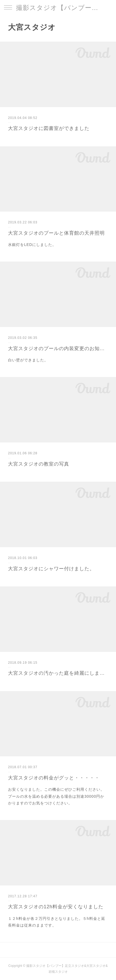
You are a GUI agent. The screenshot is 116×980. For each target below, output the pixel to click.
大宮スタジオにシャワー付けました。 (51, 569)
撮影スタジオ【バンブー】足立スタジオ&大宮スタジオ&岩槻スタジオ (58, 8)
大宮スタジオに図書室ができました (49, 128)
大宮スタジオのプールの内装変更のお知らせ (58, 349)
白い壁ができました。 (28, 360)
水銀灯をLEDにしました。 (32, 245)
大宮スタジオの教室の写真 (39, 464)
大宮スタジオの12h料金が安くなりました (56, 907)
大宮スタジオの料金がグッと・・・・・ (54, 778)
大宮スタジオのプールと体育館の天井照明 (56, 233)
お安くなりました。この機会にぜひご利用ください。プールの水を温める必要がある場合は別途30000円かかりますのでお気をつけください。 (56, 796)
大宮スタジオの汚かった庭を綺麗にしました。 (58, 673)
